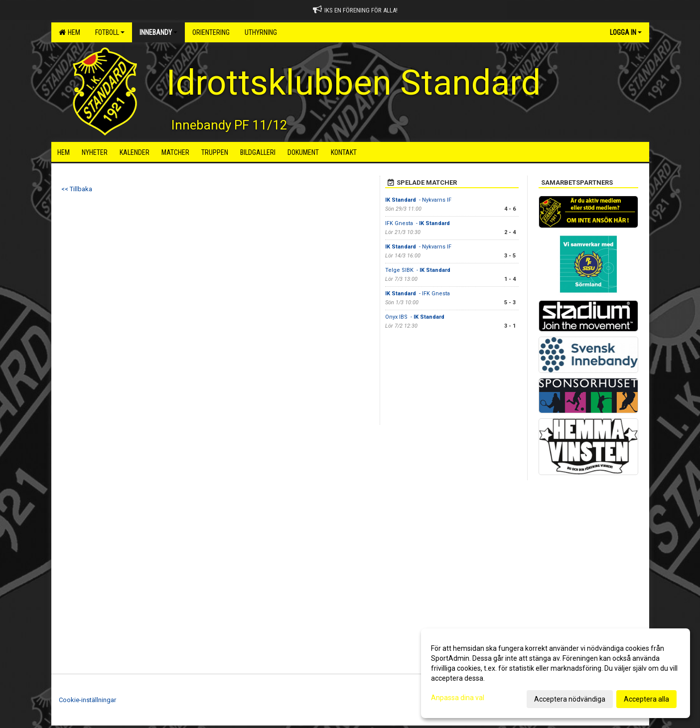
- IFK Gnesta (418, 294)
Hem (70, 32)
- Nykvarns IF (418, 200)
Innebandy (158, 32)
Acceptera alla (646, 699)
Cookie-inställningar (87, 700)
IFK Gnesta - (418, 223)
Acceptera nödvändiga (570, 699)
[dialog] (556, 673)
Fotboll (110, 32)
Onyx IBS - (416, 317)
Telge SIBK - (419, 270)
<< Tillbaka (77, 189)
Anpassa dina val (458, 698)
